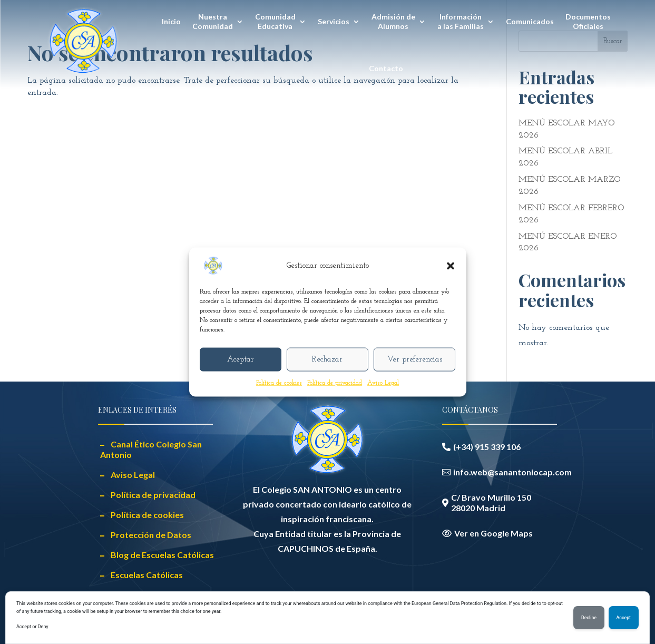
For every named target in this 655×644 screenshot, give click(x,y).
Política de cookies (279, 383)
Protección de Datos (151, 535)
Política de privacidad (335, 383)
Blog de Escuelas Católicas (162, 555)
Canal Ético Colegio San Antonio (151, 449)
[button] (451, 266)
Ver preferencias (415, 359)
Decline (589, 618)
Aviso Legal (383, 383)
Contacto (386, 68)
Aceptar (241, 359)
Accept (624, 618)
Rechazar (327, 359)
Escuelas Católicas (147, 575)
